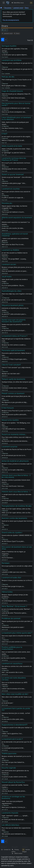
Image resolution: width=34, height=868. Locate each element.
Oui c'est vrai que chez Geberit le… (13, 762)
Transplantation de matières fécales (17, 506)
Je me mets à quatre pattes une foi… (14, 658)
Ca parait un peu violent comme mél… (15, 777)
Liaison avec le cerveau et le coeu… (14, 689)
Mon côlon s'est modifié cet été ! (15, 694)
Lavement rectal (18, 8)
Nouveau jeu (7, 203)
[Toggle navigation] (4, 3)
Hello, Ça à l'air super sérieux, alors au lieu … (17, 513)
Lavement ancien (9, 264)
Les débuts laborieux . (11, 825)
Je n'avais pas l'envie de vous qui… (13, 819)
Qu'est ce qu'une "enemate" (13, 174)
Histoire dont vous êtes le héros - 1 (16, 492)
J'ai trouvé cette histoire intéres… (13, 500)
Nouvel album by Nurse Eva (13, 782)
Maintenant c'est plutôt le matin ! (13, 627)
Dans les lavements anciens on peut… (14, 271)
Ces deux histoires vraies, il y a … (13, 128)
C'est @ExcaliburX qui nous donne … (14, 429)
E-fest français (8, 408)
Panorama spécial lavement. (13, 350)
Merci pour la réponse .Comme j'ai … (14, 807)
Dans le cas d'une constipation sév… (14, 112)
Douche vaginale (9, 768)
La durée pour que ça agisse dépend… (15, 55)
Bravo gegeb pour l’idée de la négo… (14, 86)
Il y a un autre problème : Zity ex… (13, 285)
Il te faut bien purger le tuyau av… (13, 586)
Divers (27, 8)
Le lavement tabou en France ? (15, 336)
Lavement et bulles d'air (11, 578)
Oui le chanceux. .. (8, 558)
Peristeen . (6, 563)
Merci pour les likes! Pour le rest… (13, 244)
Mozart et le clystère (10, 420)
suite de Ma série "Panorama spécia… (14, 613)
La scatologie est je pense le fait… (13, 748)
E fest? (4, 134)
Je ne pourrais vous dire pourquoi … (14, 330)
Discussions (8, 8)
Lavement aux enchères (12, 60)
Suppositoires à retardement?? (15, 725)
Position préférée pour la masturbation (12, 648)
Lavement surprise (9, 447)
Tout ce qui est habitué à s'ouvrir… (13, 212)
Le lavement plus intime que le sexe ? (17, 633)
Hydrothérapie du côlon (12, 291)
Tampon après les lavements (13, 379)
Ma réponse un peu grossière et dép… (15, 402)
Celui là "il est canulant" (11, 365)
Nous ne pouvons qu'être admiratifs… (14, 414)
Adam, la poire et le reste (12, 146)
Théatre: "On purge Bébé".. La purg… (14, 259)
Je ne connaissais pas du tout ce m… (14, 455)
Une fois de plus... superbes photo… (14, 791)
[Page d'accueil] (1, 8)
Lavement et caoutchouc (12, 664)
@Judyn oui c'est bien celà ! (11, 374)
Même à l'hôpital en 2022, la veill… (13, 140)
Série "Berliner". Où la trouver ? (14, 606)
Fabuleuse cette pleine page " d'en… (14, 183)
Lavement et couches (11, 189)
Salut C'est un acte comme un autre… (14, 642)
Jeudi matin (7, 277)
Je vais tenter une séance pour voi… (14, 300)
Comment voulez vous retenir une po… (15, 388)
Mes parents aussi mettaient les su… (14, 834)
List (4, 30)
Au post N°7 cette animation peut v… (14, 314)
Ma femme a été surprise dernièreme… (15, 441)
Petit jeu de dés (8, 77)
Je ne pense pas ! (7, 703)
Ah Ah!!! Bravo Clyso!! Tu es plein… (13, 541)
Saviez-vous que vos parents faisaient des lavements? (14, 321)
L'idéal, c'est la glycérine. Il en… (12, 734)
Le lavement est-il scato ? (12, 739)
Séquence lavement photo (13, 305)
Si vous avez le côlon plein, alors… (13, 719)
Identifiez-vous (18, 3)
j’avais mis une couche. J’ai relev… (13, 228)
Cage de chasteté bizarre (12, 91)
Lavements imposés (10, 813)
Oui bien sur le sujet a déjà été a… (13, 470)
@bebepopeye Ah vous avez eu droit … (15, 169)
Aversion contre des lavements (14, 518)
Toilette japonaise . (9, 754)
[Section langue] (31, 3)
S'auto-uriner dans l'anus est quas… (14, 98)
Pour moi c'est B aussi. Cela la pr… (13, 486)
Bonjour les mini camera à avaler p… (14, 345)
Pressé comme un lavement (13, 393)
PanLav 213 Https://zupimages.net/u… (15, 359)
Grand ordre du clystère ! (12, 533)
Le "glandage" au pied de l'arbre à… (14, 153)
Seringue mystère (9, 46)
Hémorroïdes (7, 592)
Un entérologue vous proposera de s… (15, 601)
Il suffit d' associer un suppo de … (13, 198)
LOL (3, 527)
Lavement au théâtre (10, 250)
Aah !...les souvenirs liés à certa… (13, 672)
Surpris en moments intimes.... (14, 434)
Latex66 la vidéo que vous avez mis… (14, 572)
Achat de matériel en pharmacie (15, 461)
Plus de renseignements (11, 20)
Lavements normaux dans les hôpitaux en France (14, 159)
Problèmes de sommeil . (11, 619)
